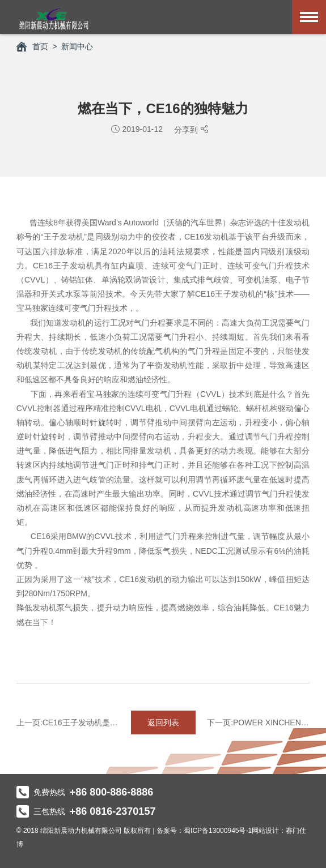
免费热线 (85, 792)
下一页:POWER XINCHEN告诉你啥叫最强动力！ (258, 722)
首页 (32, 46)
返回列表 (163, 722)
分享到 (187, 130)
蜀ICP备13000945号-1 (218, 831)
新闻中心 (77, 46)
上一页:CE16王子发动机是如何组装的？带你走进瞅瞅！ (68, 722)
